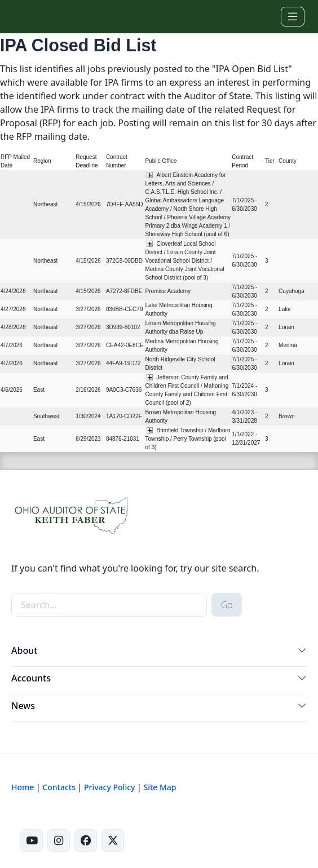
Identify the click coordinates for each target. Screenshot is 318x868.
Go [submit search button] (227, 605)
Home (23, 787)
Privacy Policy (109, 787)
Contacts (59, 787)
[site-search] (109, 605)
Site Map (160, 787)
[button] (302, 653)
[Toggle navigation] (293, 17)
